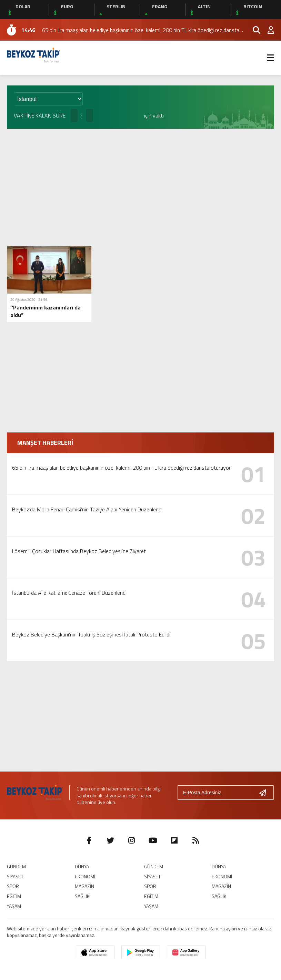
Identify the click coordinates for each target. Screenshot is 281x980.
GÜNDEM (16, 866)
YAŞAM (14, 906)
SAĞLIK (82, 896)
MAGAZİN (84, 886)
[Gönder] (265, 793)
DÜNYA (82, 866)
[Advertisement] (140, 187)
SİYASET (15, 876)
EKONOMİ (85, 876)
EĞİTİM (14, 896)
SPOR (13, 886)
